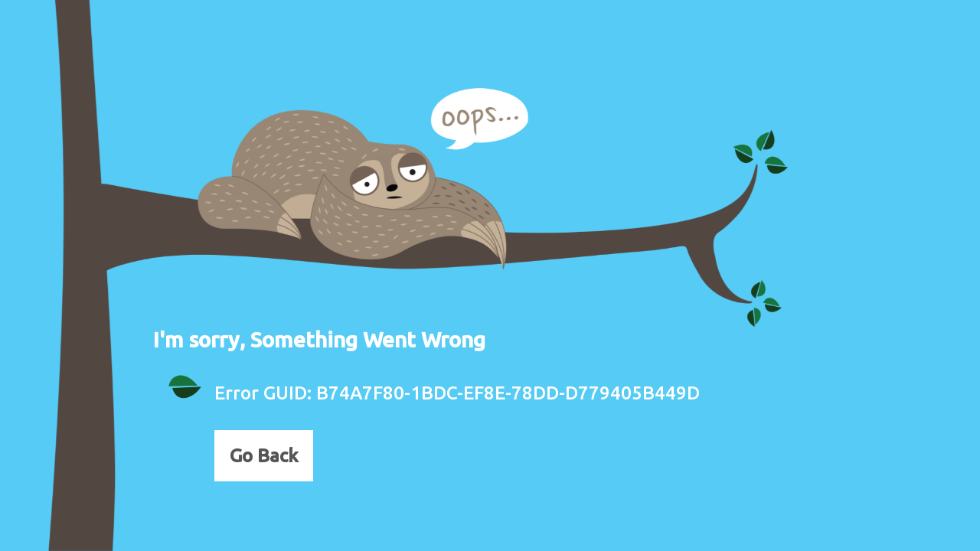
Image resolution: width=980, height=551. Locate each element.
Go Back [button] (264, 456)
